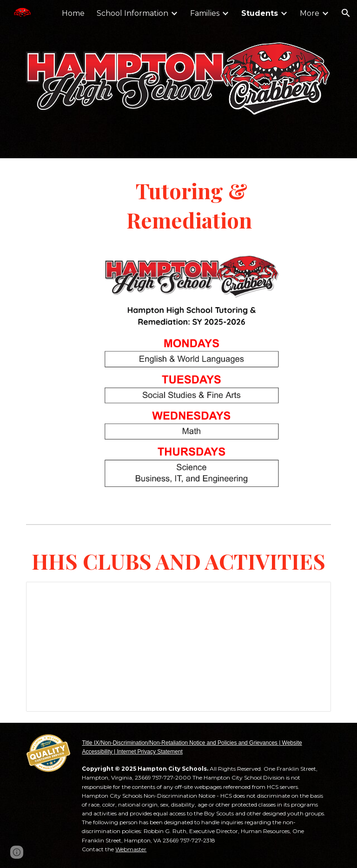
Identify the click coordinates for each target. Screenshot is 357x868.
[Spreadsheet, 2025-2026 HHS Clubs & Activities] (178, 646)
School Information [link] (132, 13)
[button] (346, 13)
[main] (191, 205)
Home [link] (73, 13)
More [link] (310, 13)
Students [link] (260, 13)
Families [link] (205, 13)
